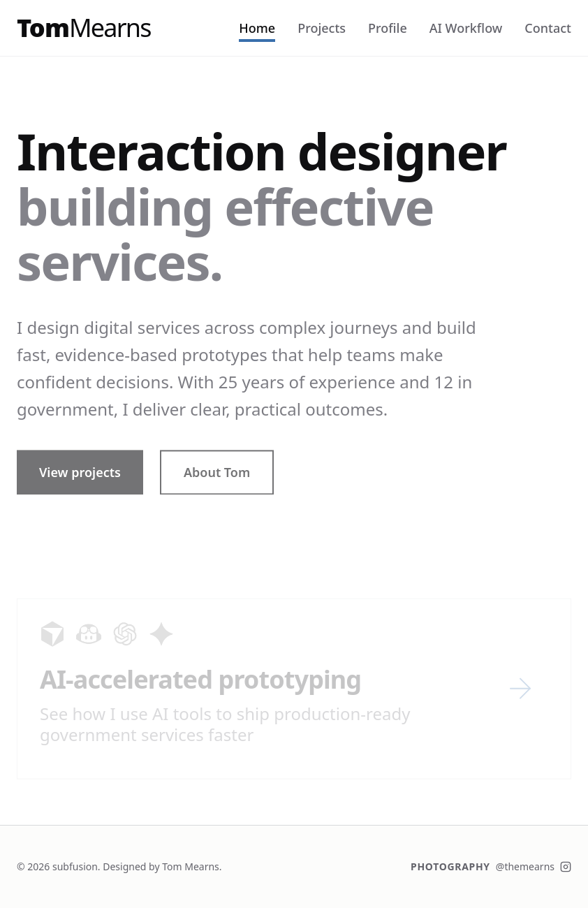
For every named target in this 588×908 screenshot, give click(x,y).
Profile (388, 28)
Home (257, 28)
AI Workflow (466, 28)
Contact (548, 28)
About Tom (217, 479)
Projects (322, 28)
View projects (80, 479)
